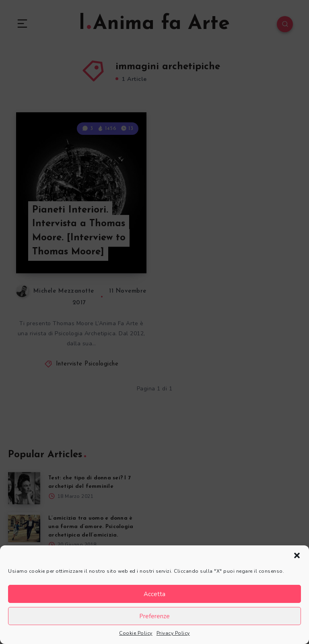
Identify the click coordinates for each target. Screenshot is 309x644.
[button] (297, 555)
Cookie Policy (136, 633)
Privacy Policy (173, 633)
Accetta (154, 594)
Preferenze (154, 616)
